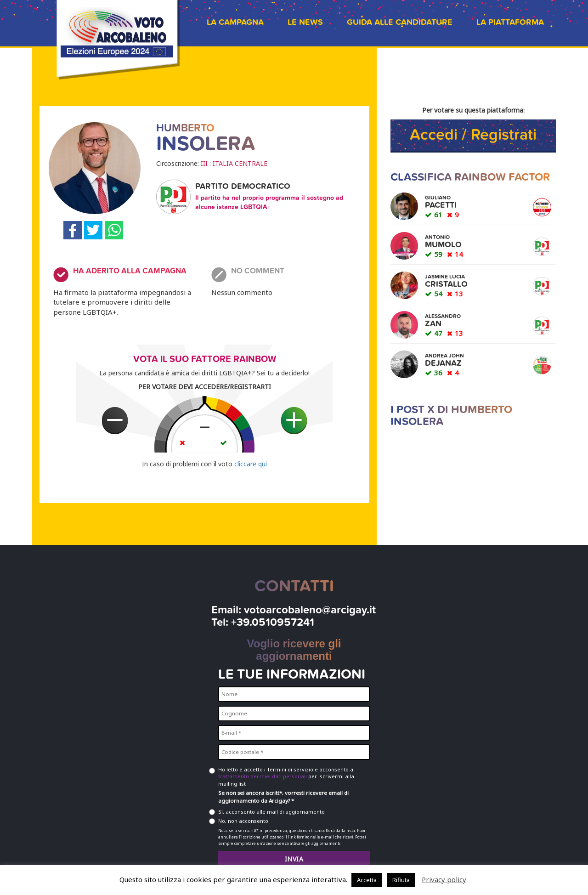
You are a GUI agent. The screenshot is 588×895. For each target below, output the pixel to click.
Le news (305, 22)
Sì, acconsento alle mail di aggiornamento (271, 812)
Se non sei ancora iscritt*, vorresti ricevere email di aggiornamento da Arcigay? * (283, 797)
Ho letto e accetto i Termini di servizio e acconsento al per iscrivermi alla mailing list (286, 776)
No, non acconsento (243, 821)
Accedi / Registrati (473, 135)
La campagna (235, 22)
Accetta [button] (367, 880)
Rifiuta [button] (401, 880)
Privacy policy (444, 879)
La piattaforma (510, 22)
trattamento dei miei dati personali (263, 776)
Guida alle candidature (400, 22)
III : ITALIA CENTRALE (234, 163)
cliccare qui (251, 464)
